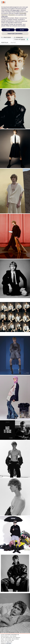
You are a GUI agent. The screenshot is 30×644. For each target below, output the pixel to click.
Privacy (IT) (3, 642)
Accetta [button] (22, 30)
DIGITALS (13, 42)
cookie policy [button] (4, 16)
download (18, 37)
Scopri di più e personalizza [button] (15, 34)
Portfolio (5, 42)
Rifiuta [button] (8, 30)
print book (6, 37)
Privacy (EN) (9, 642)
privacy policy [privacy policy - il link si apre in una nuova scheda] (16, 10)
